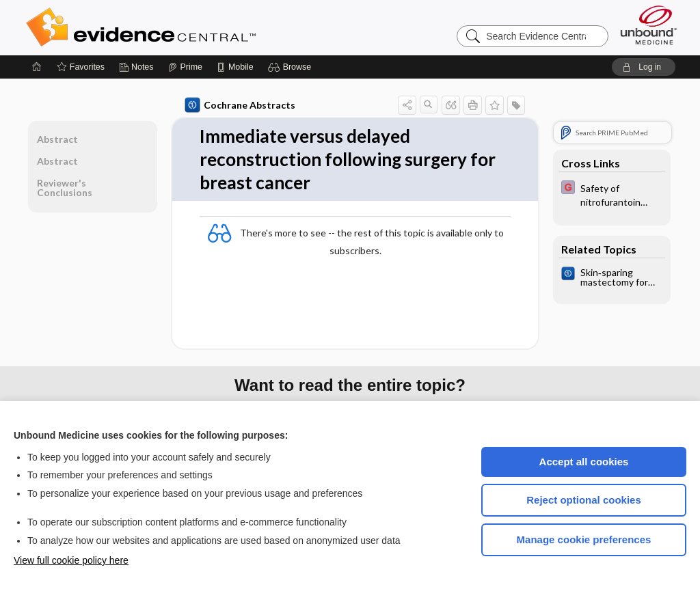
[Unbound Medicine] (649, 25)
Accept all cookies (584, 462)
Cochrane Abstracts (240, 105)
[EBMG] (612, 194)
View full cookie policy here (71, 560)
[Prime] (185, 67)
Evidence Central (196, 27)
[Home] (37, 67)
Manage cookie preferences (584, 539)
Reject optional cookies (584, 500)
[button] (292, 67)
